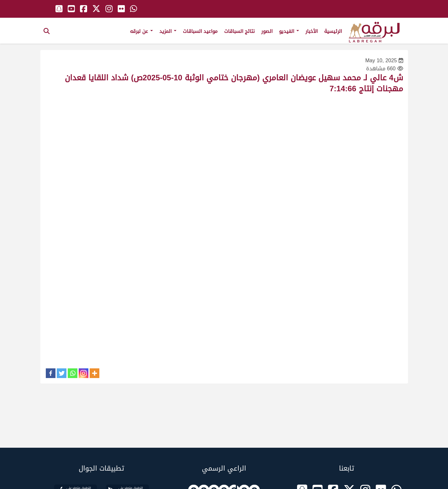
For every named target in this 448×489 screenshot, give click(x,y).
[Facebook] (51, 373)
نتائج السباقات (239, 31)
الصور (267, 31)
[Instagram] (84, 373)
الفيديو (289, 31)
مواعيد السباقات (200, 31)
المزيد (168, 31)
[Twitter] (62, 373)
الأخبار (312, 31)
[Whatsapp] (73, 373)
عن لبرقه (141, 31)
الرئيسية (333, 31)
